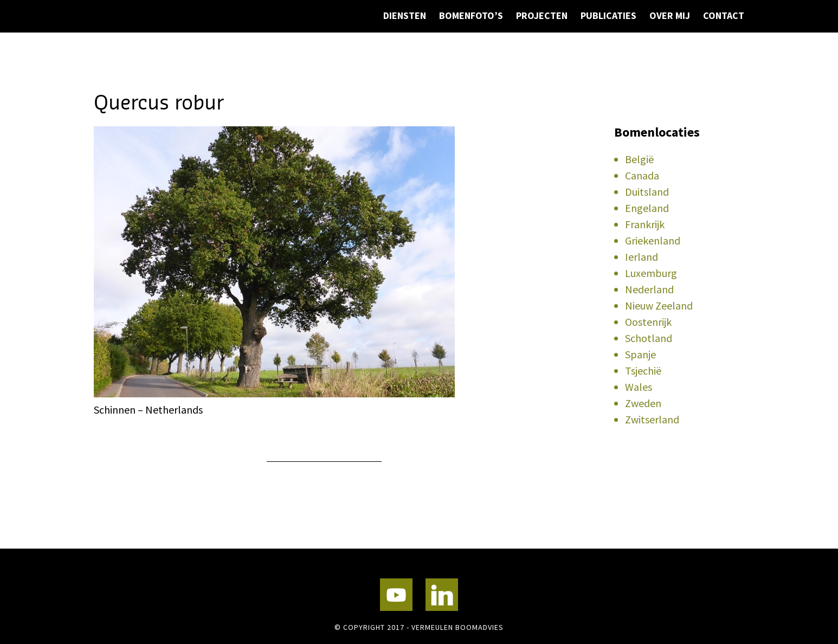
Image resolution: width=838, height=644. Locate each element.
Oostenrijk (648, 322)
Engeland (647, 208)
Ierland (642, 257)
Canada (642, 175)
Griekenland (653, 240)
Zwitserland (652, 419)
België (639, 159)
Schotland (649, 338)
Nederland (649, 289)
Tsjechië (643, 371)
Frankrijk (645, 224)
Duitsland (647, 192)
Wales (639, 387)
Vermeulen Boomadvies (148, 47)
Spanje (640, 354)
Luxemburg (651, 273)
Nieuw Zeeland (659, 305)
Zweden (643, 403)
